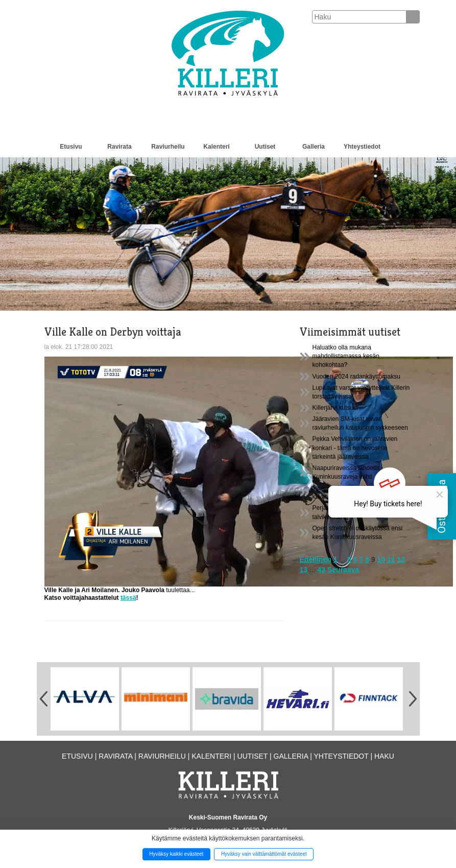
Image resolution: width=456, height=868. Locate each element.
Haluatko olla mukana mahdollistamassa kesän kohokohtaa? (346, 356)
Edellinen (316, 559)
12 (401, 559)
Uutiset (265, 147)
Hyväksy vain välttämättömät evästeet (264, 854)
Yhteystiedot (362, 147)
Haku (384, 756)
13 (304, 570)
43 (322, 570)
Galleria (314, 147)
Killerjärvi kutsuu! (336, 408)
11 (391, 559)
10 (381, 559)
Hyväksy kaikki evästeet (176, 854)
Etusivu (71, 147)
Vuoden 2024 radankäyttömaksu (356, 377)
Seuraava (343, 570)
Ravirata (119, 147)
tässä (128, 598)
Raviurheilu (168, 147)
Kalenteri (216, 147)
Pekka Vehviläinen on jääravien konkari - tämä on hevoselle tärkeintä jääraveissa (355, 448)
